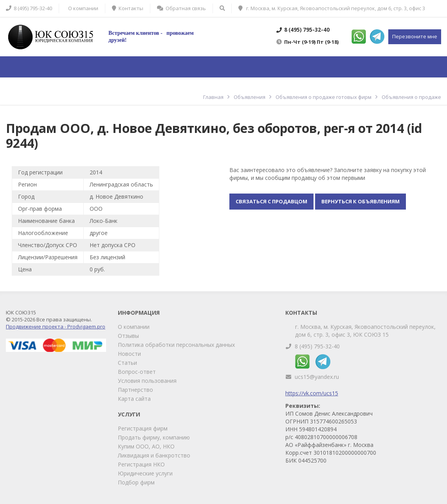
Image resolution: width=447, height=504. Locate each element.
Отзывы (128, 336)
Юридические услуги (145, 473)
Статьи (127, 363)
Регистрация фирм (143, 428)
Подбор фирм (136, 482)
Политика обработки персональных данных (176, 345)
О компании (134, 327)
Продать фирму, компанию (154, 437)
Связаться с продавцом (271, 201)
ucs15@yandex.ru (317, 377)
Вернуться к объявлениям (360, 201)
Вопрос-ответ (137, 372)
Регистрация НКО (141, 464)
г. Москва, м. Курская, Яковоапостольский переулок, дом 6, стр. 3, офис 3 (332, 8)
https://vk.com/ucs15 (312, 393)
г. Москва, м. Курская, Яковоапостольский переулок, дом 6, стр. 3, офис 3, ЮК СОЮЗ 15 (365, 331)
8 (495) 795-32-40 (317, 346)
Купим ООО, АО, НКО (146, 446)
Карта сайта (134, 399)
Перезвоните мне (415, 36)
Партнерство (135, 390)
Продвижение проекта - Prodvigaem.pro (56, 326)
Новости (129, 354)
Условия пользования (147, 381)
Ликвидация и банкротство (154, 455)
